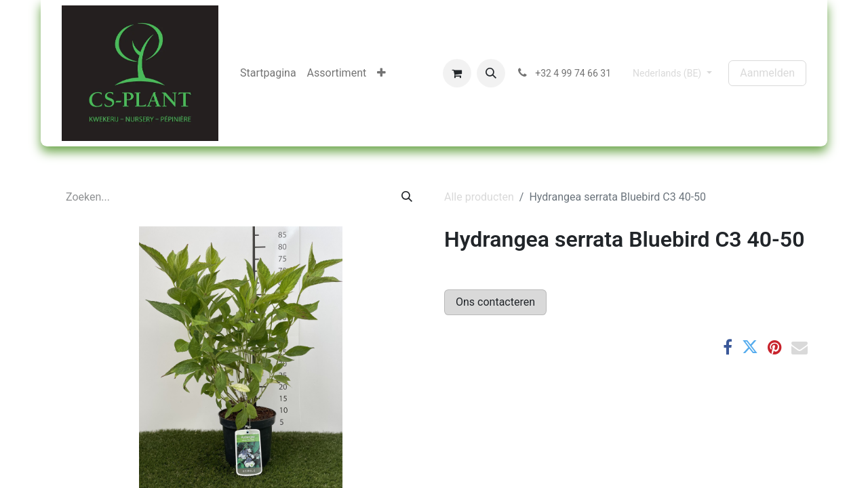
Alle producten (479, 197)
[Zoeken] (407, 197)
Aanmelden (767, 73)
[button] (491, 73)
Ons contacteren (495, 302)
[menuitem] (268, 73)
